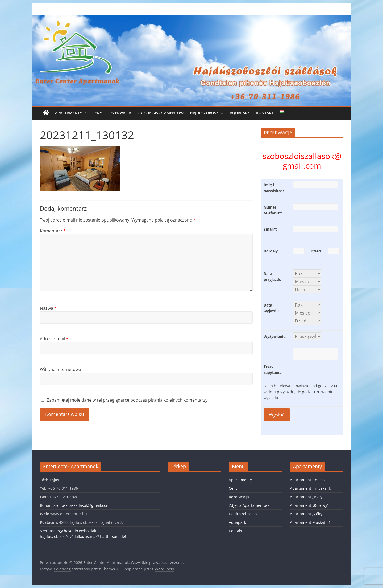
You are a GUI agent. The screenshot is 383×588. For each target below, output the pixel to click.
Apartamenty (68, 113)
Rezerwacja (120, 113)
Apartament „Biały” (307, 497)
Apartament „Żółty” (307, 514)
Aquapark (240, 113)
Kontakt (265, 113)
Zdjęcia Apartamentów (161, 113)
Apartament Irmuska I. (310, 480)
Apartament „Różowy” (309, 505)
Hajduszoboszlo (207, 113)
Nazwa (48, 308)
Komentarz (53, 231)
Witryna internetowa (61, 369)
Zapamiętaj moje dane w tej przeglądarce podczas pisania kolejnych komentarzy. (128, 400)
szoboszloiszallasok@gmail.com (82, 505)
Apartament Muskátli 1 (310, 522)
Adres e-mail (54, 339)
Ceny (97, 113)
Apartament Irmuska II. (310, 488)
